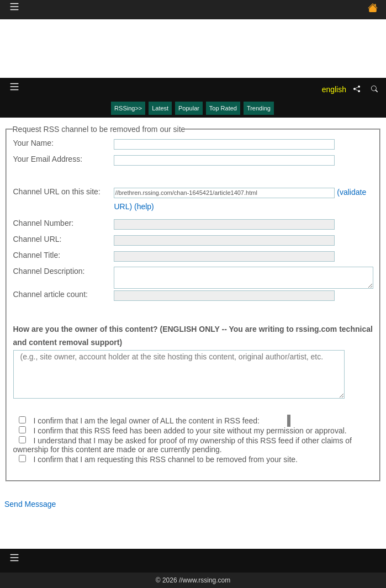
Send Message (30, 504)
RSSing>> (128, 108)
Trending (259, 108)
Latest (160, 108)
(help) (144, 206)
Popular (189, 108)
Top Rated (223, 108)
